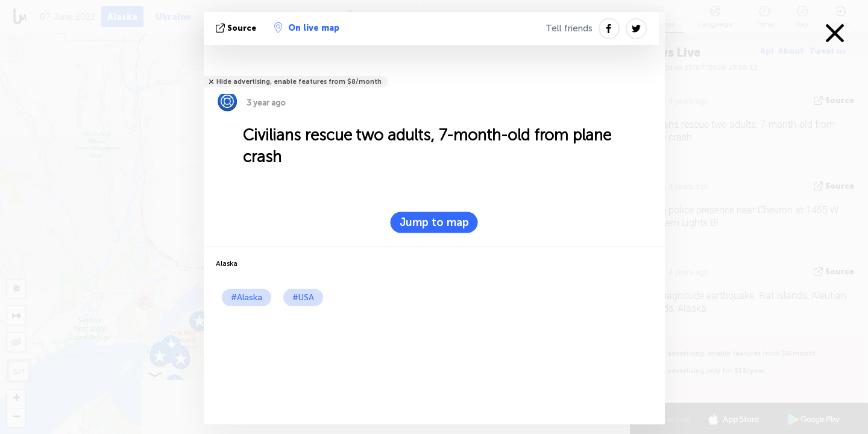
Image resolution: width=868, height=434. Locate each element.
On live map (307, 28)
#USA (303, 297)
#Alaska (247, 297)
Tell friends (569, 28)
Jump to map (434, 222)
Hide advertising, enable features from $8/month (299, 82)
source (237, 28)
